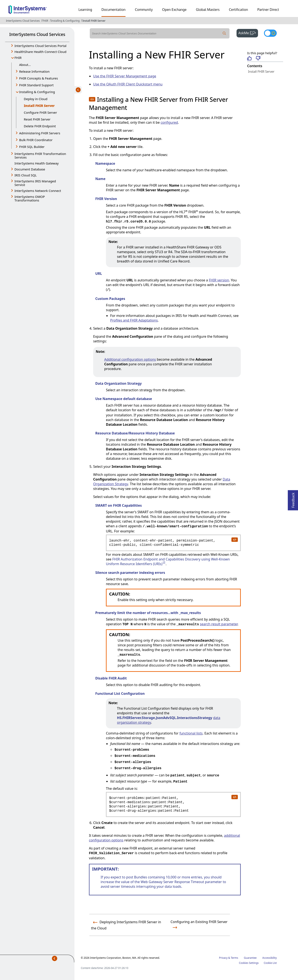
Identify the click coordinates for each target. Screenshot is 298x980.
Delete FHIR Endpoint (40, 126)
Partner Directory (271, 10)
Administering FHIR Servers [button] (40, 133)
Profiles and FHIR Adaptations (134, 320)
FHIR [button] (18, 58)
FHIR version (219, 280)
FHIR (45, 21)
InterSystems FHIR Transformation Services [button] (40, 155)
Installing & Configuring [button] (37, 92)
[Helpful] (249, 59)
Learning (85, 10)
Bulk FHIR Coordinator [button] (36, 140)
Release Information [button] (34, 71)
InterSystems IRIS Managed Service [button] (35, 183)
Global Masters (208, 10)
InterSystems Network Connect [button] (38, 191)
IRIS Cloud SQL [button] (26, 175)
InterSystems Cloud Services (23, 21)
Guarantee (250, 958)
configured (169, 122)
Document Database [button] (30, 169)
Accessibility (269, 958)
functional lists (191, 733)
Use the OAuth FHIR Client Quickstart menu (128, 84)
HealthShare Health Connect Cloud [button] (40, 52)
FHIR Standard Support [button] (36, 85)
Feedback (293, 499)
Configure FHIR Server (40, 112)
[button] (92, 99)
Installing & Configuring (65, 21)
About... (25, 65)
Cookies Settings (249, 963)
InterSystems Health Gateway (37, 163)
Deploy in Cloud (36, 99)
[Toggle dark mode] (270, 33)
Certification (238, 10)
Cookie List (270, 963)
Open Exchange (174, 10)
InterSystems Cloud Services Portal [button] (40, 46)
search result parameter (219, 624)
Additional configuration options (130, 359)
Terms (235, 958)
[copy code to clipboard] (234, 539)
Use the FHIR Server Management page (125, 76)
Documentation (113, 10)
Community (144, 10)
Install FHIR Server (94, 21)
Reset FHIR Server (37, 119)
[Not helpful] (258, 59)
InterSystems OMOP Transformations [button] (30, 198)
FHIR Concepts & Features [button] (38, 78)
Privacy (223, 958)
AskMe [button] (248, 33)
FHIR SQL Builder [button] (32, 147)
